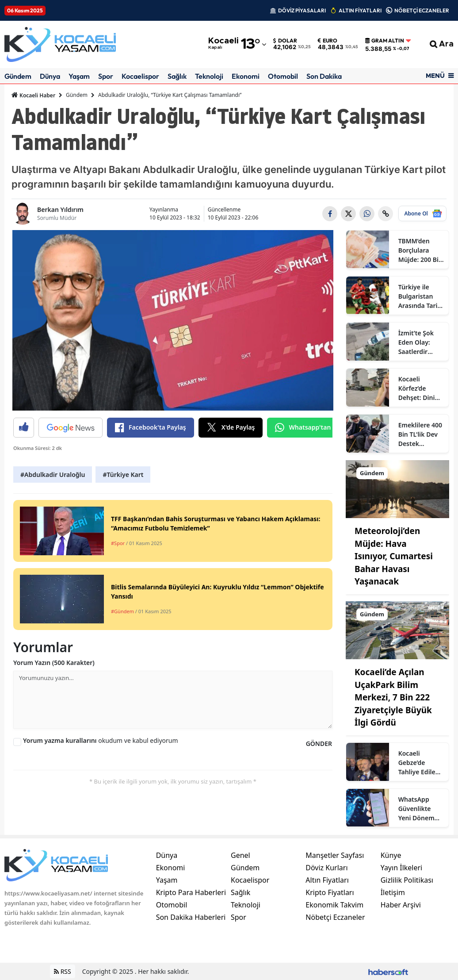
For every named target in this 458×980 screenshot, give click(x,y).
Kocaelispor (140, 76)
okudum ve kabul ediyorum (101, 740)
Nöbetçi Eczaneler (335, 917)
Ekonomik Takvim (334, 905)
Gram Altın (385, 41)
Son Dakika (324, 76)
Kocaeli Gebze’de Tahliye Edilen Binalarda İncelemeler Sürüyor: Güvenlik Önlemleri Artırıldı (419, 763)
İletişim (393, 892)
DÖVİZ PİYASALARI (302, 10)
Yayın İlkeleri (402, 868)
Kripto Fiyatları (330, 892)
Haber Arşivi (401, 905)
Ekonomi (246, 76)
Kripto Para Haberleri (191, 892)
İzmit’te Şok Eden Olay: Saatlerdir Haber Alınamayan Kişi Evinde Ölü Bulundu (420, 342)
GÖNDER (319, 744)
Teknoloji (209, 76)
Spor (106, 76)
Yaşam (79, 76)
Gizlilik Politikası (407, 880)
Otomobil (283, 76)
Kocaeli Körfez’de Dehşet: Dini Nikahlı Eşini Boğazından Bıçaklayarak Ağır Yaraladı (418, 388)
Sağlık (177, 76)
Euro (328, 41)
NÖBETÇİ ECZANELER (422, 10)
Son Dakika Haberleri (191, 917)
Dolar (285, 41)
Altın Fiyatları (327, 880)
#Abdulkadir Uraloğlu (53, 475)
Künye (391, 855)
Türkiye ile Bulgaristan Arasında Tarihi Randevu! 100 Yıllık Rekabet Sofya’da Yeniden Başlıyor (421, 296)
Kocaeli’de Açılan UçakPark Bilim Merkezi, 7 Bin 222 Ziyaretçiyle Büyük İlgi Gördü (393, 697)
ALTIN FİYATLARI (360, 10)
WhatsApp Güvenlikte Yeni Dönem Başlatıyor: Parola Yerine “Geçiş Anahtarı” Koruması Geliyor (418, 809)
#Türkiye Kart (123, 475)
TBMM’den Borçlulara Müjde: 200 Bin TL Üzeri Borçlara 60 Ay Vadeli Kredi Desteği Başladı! (420, 250)
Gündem (18, 76)
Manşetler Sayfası (335, 855)
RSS (63, 971)
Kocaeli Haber (33, 95)
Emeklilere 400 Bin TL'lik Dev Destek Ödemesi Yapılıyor (420, 434)
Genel (240, 855)
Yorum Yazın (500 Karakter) (54, 663)
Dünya (50, 76)
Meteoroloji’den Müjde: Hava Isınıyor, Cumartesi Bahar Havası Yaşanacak (394, 556)
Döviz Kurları (326, 868)
